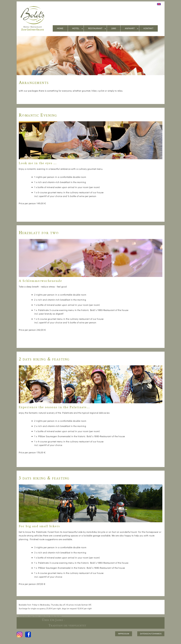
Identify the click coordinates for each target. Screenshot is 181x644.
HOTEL (78, 29)
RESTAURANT (97, 29)
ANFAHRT (132, 29)
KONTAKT (149, 28)
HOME (60, 28)
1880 (114, 28)
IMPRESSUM (124, 634)
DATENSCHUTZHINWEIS (151, 634)
